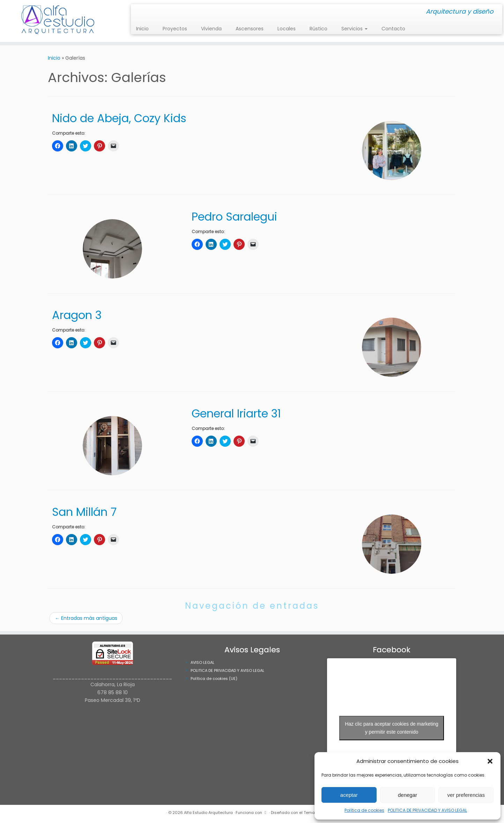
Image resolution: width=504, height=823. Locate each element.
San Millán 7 (84, 512)
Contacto (393, 29)
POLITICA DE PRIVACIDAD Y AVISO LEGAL (427, 810)
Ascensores (250, 29)
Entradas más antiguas (86, 618)
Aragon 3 (77, 315)
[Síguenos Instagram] (138, 12)
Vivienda (211, 29)
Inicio (142, 29)
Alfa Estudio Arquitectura (208, 813)
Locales (287, 29)
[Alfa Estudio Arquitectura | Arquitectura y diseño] (58, 21)
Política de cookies (364, 810)
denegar (407, 795)
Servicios (354, 29)
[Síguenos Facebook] (143, 12)
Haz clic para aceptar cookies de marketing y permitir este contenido (392, 728)
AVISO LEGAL (202, 662)
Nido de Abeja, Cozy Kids (119, 118)
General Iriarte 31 (236, 413)
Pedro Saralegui (234, 217)
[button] (490, 761)
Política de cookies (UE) (214, 679)
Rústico (318, 29)
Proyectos (175, 29)
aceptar (349, 795)
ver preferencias (466, 795)
